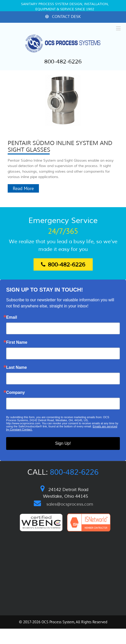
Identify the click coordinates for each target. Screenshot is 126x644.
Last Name (17, 368)
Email (12, 317)
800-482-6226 (63, 62)
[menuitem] (63, 17)
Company (15, 393)
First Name (17, 342)
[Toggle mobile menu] (119, 28)
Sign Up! (63, 443)
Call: (63, 472)
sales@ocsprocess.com (70, 504)
